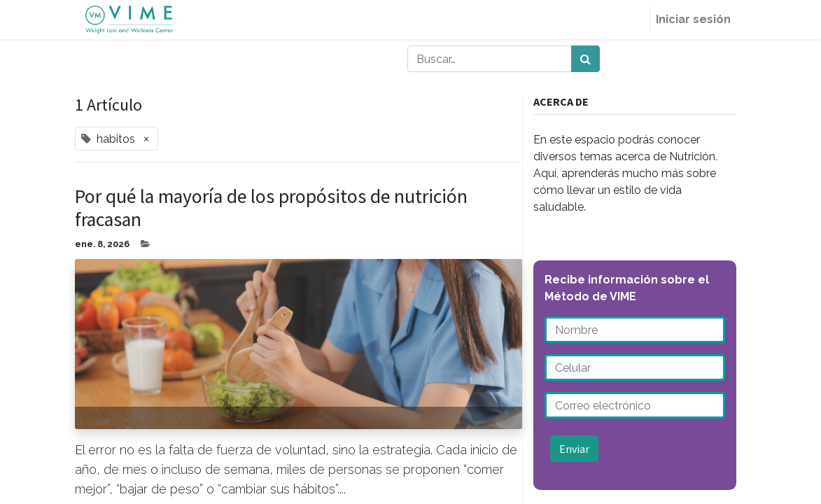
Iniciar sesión (693, 19)
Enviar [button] (574, 449)
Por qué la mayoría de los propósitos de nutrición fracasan (271, 208)
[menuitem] (633, 20)
